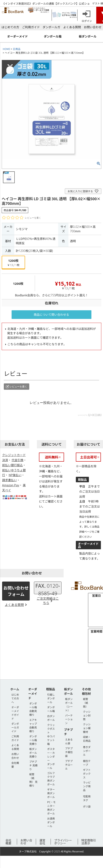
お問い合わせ (93, 27)
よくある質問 (72, 27)
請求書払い (9, 480)
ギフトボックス (87, 773)
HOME (6, 49)
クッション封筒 (87, 715)
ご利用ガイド (31, 27)
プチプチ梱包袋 (69, 752)
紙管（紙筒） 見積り (33, 780)
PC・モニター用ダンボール (51, 808)
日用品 (17, 49)
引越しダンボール (51, 698)
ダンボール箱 (51, 709)
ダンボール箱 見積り (33, 740)
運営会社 (42, 842)
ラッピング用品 (87, 786)
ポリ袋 (87, 806)
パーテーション (69, 719)
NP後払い (15, 475)
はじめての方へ (15, 698)
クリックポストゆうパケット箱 (51, 734)
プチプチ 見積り (33, 765)
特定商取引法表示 (89, 842)
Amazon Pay (11, 485)
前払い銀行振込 (12, 465)
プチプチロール (69, 765)
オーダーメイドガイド (15, 713)
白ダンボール (51, 718)
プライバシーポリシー (63, 842)
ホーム (15, 689)
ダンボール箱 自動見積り (33, 709)
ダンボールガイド (15, 727)
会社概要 (8, 842)
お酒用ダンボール (51, 822)
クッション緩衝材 (87, 728)
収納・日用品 (87, 739)
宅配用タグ (87, 798)
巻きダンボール (87, 751)
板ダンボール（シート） (69, 705)
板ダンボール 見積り (33, 753)
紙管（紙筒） (86, 703)
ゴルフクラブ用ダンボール (51, 779)
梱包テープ (87, 763)
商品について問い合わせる (51, 314)
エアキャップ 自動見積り (33, 725)
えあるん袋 (69, 741)
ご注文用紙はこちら (48, 601)
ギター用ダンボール (51, 793)
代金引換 (17, 460)
